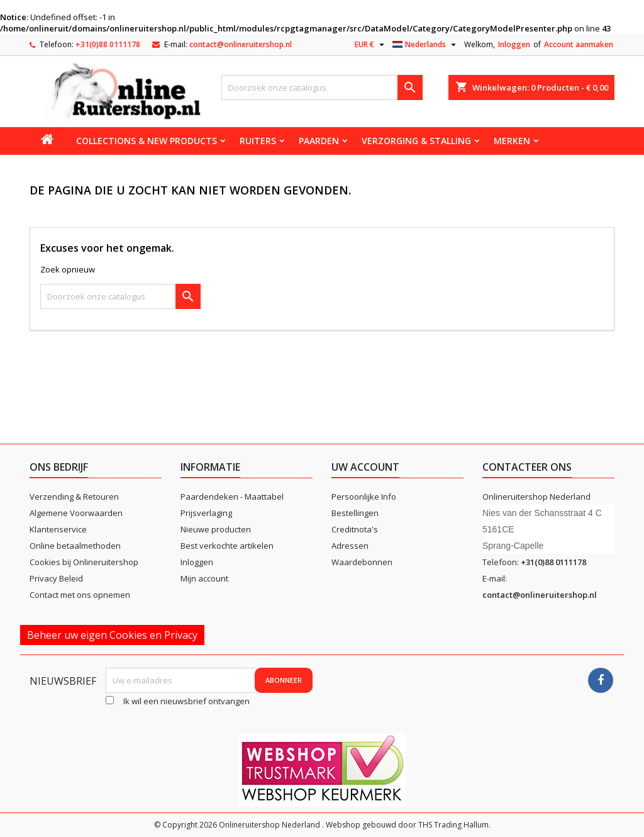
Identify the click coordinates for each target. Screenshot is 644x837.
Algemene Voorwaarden (76, 513)
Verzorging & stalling (416, 141)
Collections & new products (147, 141)
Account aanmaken (579, 44)
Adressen (350, 546)
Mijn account (204, 578)
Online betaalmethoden (75, 546)
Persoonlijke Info (364, 497)
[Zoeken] (322, 87)
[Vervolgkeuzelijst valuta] (371, 45)
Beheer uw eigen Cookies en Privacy (112, 635)
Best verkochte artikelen (227, 546)
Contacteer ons (527, 467)
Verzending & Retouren (74, 497)
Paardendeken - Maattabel (232, 497)
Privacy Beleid (56, 578)
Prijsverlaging (206, 513)
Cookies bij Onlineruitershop (84, 562)
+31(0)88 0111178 (108, 44)
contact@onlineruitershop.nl (241, 44)
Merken (512, 141)
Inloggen (514, 44)
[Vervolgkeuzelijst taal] (426, 45)
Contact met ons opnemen (80, 595)
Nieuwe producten (216, 529)
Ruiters (258, 141)
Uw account (365, 467)
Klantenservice (58, 529)
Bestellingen (355, 513)
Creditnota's (355, 529)
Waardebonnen (362, 562)
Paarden (319, 141)
